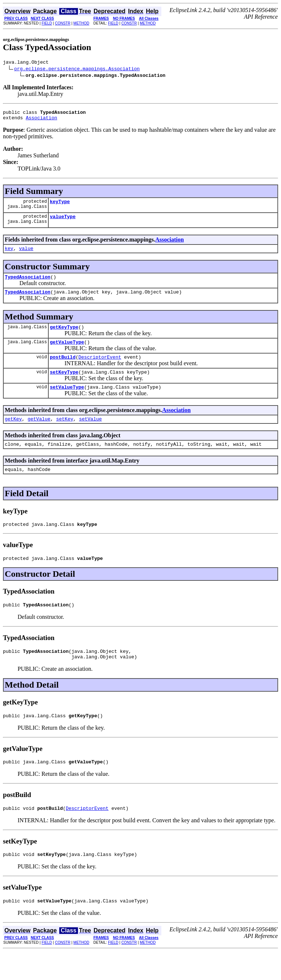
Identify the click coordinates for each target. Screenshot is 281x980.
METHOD (81, 23)
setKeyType (64, 385)
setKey (65, 434)
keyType (60, 206)
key (9, 255)
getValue (39, 434)
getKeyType (64, 337)
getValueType (67, 353)
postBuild (63, 369)
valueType (63, 222)
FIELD (47, 23)
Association (41, 121)
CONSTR (63, 23)
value (26, 255)
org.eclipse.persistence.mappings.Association (77, 70)
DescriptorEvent (100, 369)
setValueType (67, 401)
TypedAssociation (28, 284)
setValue (90, 434)
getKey (13, 434)
